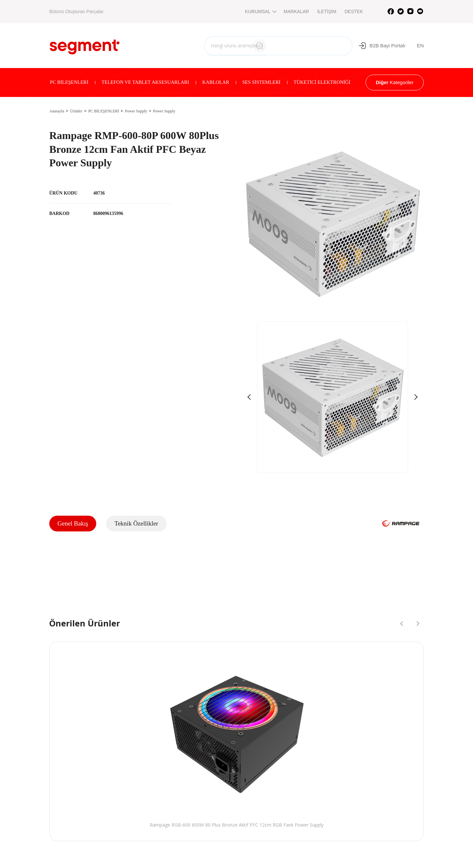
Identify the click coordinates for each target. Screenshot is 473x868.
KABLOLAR (216, 82)
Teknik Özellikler (136, 523)
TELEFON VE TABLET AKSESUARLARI (145, 82)
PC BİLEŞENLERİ (69, 82)
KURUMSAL (260, 12)
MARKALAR (296, 12)
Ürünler (76, 111)
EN (420, 46)
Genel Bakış (73, 523)
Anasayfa (57, 111)
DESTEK (354, 12)
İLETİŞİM (327, 12)
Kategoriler (395, 82)
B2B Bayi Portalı (382, 46)
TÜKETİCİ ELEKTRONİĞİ (322, 82)
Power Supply (136, 111)
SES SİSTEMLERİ (261, 82)
